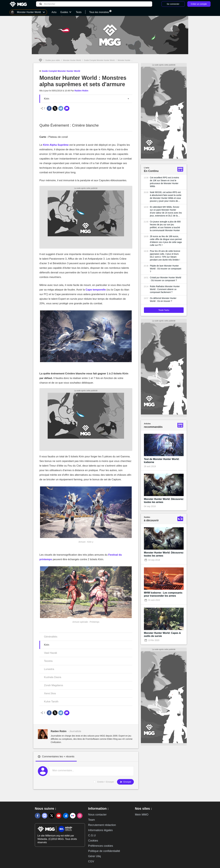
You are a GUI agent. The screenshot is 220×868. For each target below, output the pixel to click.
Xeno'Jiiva (50, 693)
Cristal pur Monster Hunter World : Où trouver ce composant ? (165, 279)
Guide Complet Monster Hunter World (99, 60)
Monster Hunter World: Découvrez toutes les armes (164, 501)
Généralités (51, 637)
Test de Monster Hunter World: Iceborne (162, 461)
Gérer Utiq (94, 856)
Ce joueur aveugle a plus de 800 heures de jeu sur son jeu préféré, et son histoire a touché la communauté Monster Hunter (165, 226)
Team (92, 820)
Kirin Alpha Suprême (56, 145)
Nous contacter (97, 815)
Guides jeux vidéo (53, 60)
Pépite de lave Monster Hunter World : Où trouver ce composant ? (166, 269)
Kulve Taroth (51, 702)
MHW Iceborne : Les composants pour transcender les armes (163, 594)
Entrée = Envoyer (106, 782)
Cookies (93, 841)
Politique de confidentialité (104, 851)
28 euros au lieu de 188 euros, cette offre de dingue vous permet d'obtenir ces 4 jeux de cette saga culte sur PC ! (166, 241)
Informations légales (100, 830)
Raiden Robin (81, 91)
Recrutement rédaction (102, 825)
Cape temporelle (96, 290)
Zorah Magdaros (54, 685)
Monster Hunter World (72, 60)
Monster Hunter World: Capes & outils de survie (162, 635)
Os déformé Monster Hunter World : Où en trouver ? (163, 300)
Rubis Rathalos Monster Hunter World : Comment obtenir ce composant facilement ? (165, 289)
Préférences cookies (101, 846)
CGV (91, 861)
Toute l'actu (164, 310)
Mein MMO (142, 815)
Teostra (48, 661)
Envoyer (125, 782)
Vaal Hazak (51, 653)
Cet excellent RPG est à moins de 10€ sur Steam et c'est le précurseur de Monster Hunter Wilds (164, 182)
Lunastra (49, 669)
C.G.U (92, 835)
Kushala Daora (53, 677)
